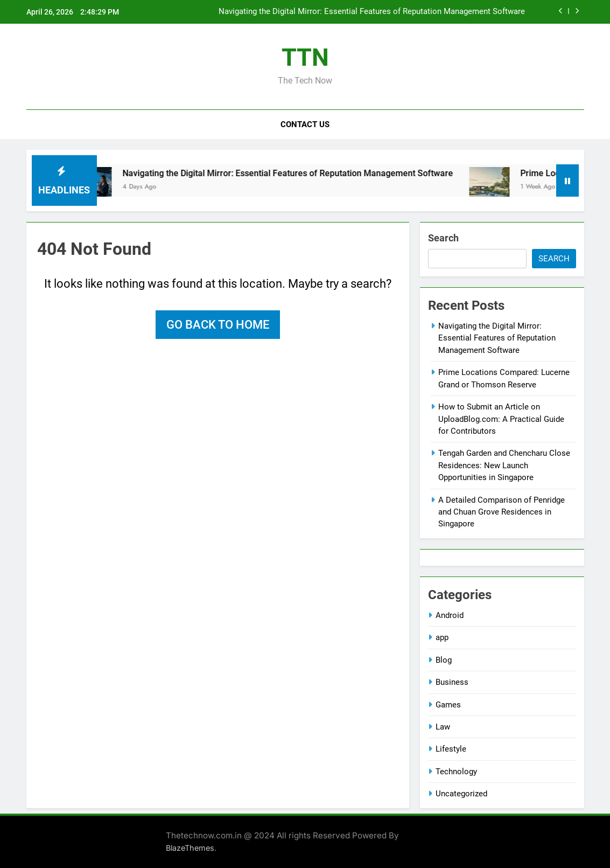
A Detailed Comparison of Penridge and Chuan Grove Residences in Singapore (502, 512)
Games (448, 705)
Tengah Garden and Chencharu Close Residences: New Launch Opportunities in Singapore (504, 465)
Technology (456, 772)
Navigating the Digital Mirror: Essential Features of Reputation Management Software (372, 12)
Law (443, 727)
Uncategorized (461, 794)
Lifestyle (451, 749)
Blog (444, 660)
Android (450, 615)
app (442, 637)
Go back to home (218, 325)
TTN (305, 57)
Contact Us (305, 124)
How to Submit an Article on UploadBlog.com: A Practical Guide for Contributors (501, 419)
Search (443, 238)
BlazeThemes (190, 848)
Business (452, 682)
